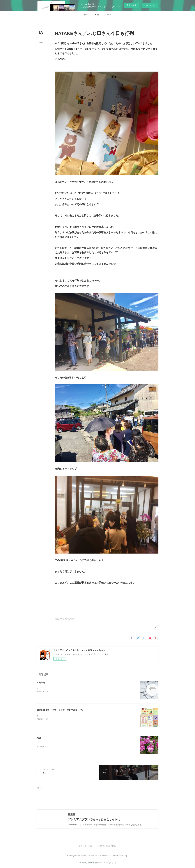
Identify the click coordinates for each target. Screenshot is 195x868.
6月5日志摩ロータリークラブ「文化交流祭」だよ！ (61, 710)
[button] (85, 15)
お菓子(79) (58, 619)
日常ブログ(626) (69, 619)
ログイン (150, 5)
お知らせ (41, 682)
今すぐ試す (132, 5)
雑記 (39, 738)
